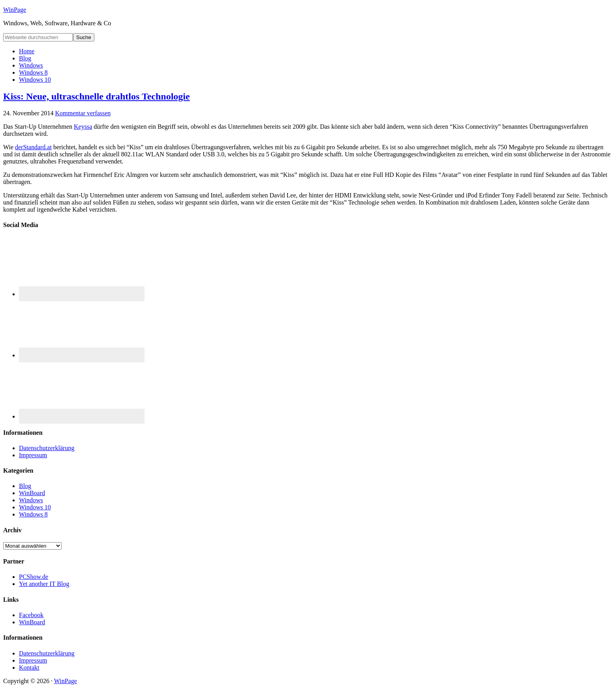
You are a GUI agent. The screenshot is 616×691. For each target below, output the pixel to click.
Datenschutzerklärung (47, 448)
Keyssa (83, 127)
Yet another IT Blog (44, 584)
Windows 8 (33, 514)
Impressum (33, 455)
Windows (31, 500)
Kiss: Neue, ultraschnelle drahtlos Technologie (97, 96)
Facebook (31, 615)
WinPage (15, 10)
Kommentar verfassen (83, 113)
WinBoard (32, 493)
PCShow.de (34, 577)
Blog (25, 486)
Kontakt (29, 668)
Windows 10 (35, 507)
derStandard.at (33, 147)
